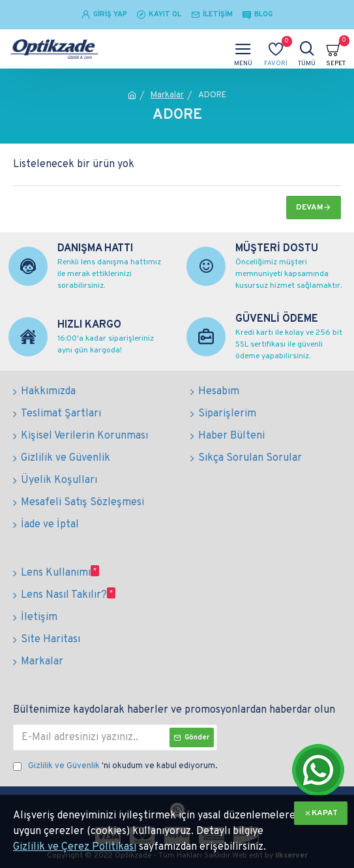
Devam (310, 208)
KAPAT (325, 813)
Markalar (167, 95)
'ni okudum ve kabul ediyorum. (115, 767)
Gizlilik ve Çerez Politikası (75, 847)
